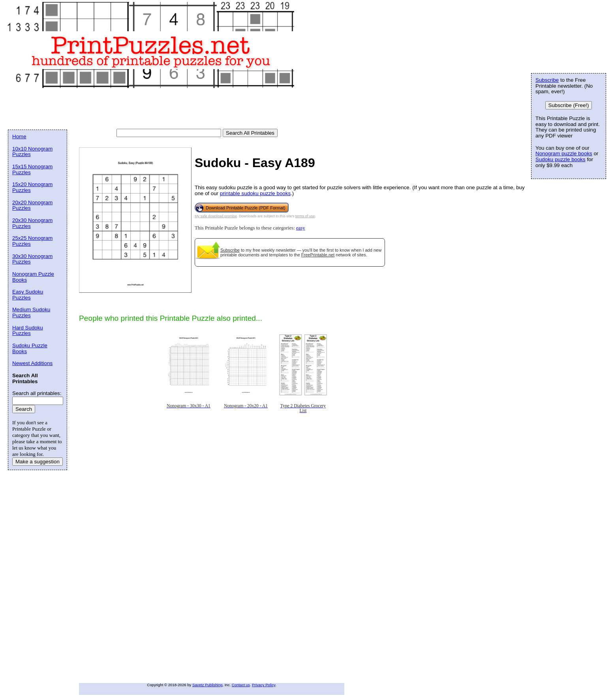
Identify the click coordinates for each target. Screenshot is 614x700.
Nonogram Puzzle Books (33, 277)
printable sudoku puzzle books (255, 193)
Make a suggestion (38, 462)
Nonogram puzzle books (564, 153)
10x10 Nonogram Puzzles (32, 152)
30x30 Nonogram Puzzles (32, 259)
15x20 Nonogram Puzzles (32, 187)
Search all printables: (37, 393)
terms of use (305, 216)
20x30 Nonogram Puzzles (32, 223)
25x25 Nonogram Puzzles (32, 241)
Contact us (241, 685)
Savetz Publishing (207, 685)
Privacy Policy (264, 685)
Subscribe (230, 250)
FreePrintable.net (318, 255)
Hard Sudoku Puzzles (28, 331)
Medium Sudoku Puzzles (31, 312)
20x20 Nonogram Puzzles (32, 205)
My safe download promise (216, 216)
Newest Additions (32, 363)
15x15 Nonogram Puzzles (32, 169)
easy (301, 228)
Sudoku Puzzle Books (30, 348)
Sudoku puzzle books (560, 159)
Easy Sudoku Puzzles (28, 295)
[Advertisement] (152, 109)
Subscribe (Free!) (569, 105)
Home (19, 136)
